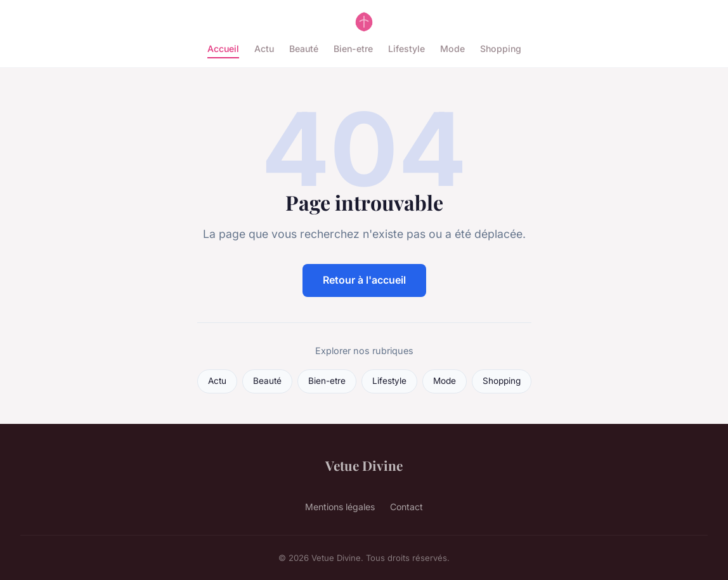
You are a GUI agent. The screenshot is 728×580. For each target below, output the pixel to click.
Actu (264, 49)
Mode (452, 49)
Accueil (223, 49)
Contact (406, 507)
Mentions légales (340, 507)
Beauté (304, 49)
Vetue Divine (364, 465)
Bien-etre (353, 49)
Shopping (501, 49)
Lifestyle (406, 49)
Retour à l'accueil (364, 280)
